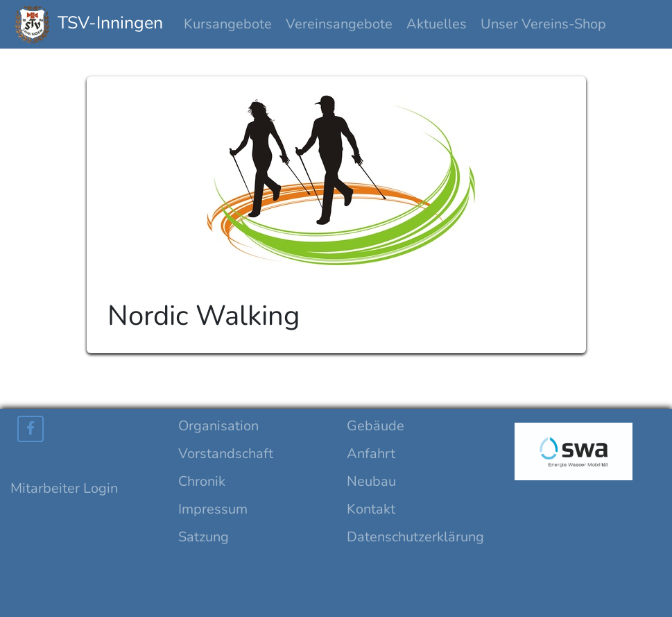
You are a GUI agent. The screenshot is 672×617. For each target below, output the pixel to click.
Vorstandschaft (226, 454)
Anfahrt (371, 454)
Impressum (213, 509)
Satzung (204, 537)
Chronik (202, 481)
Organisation (218, 426)
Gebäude (376, 426)
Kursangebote (228, 24)
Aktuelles (437, 24)
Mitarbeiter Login (64, 488)
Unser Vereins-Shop (543, 24)
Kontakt (371, 509)
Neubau (371, 481)
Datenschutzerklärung (415, 537)
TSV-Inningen (88, 24)
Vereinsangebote (339, 24)
